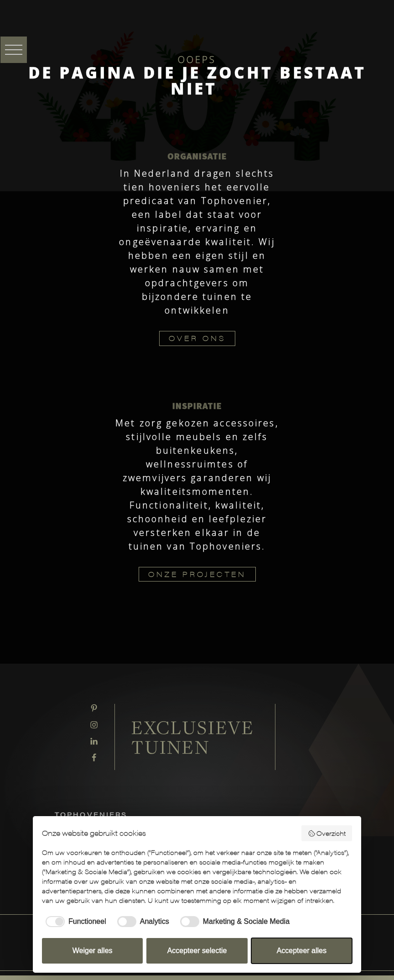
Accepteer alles (302, 951)
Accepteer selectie (197, 951)
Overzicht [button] (327, 833)
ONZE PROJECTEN (197, 574)
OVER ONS (197, 338)
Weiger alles (93, 951)
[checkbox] (74, 922)
